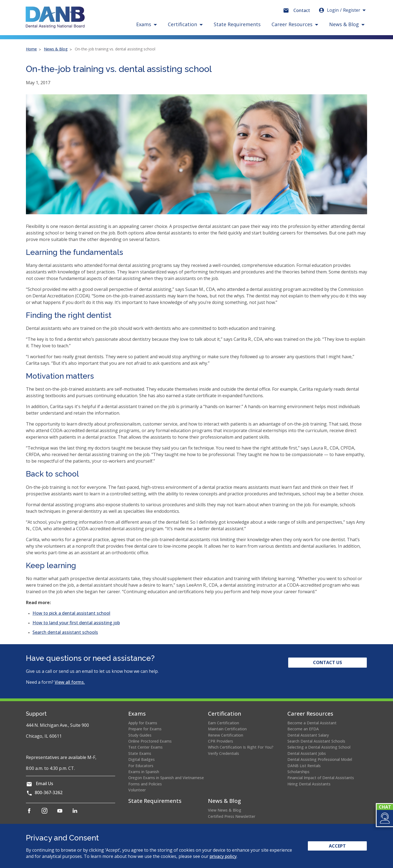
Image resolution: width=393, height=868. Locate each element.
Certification (225, 714)
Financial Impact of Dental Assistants (321, 778)
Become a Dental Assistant (312, 723)
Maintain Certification (227, 729)
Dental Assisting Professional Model (320, 759)
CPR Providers (221, 741)
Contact (302, 10)
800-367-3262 (49, 792)
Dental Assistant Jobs (307, 753)
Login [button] (339, 10)
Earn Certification (224, 723)
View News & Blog (225, 810)
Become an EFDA (303, 729)
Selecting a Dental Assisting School (319, 747)
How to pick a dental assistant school (71, 613)
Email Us (44, 783)
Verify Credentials (224, 753)
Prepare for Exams (145, 729)
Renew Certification (226, 735)
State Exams (140, 753)
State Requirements (237, 24)
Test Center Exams (145, 747)
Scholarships (298, 772)
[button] (384, 818)
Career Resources (310, 714)
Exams (137, 714)
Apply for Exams (143, 723)
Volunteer (137, 790)
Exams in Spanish (144, 772)
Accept (337, 846)
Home (31, 49)
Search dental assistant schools (65, 632)
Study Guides (140, 735)
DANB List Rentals (304, 766)
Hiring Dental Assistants (309, 784)
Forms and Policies (145, 784)
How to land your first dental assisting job (76, 623)
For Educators (141, 766)
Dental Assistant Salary (308, 735)
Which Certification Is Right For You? (241, 747)
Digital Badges (142, 759)
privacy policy (223, 856)
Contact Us (327, 662)
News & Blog (56, 49)
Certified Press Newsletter (232, 816)
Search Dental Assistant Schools (316, 741)
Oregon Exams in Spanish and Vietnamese (166, 778)
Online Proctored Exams (150, 741)
